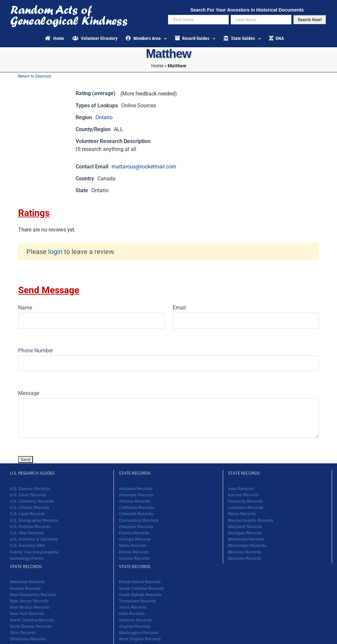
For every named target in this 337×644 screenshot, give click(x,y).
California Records (136, 508)
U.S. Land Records (28, 514)
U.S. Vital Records (27, 533)
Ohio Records (23, 633)
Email (179, 308)
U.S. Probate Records (30, 527)
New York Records (27, 614)
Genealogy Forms (27, 558)
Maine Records (242, 514)
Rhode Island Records (140, 582)
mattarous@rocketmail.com (144, 167)
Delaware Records (136, 527)
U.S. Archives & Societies (34, 539)
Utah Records (132, 614)
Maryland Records (245, 527)
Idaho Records (133, 546)
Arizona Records (135, 501)
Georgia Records (135, 539)
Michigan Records (245, 533)
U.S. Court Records (28, 495)
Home (157, 66)
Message (29, 393)
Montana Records (245, 558)
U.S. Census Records (30, 489)
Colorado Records (136, 514)
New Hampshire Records (33, 595)
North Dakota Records (31, 626)
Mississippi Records (247, 546)
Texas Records (133, 607)
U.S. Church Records (30, 508)
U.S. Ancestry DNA (28, 546)
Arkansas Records (136, 495)
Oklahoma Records (28, 639)
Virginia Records (135, 626)
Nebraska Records (27, 582)
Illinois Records (134, 552)
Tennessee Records (137, 601)
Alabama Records (135, 489)
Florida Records (134, 533)
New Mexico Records (30, 607)
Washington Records (139, 633)
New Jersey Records (29, 601)
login (55, 252)
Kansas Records (244, 495)
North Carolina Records (32, 620)
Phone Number (35, 351)
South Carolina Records (141, 589)
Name (25, 308)
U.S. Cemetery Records (32, 501)
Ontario (104, 117)
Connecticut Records (139, 520)
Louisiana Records (246, 508)
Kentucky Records (245, 501)
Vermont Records (135, 620)
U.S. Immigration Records (34, 520)
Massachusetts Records (251, 520)
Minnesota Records (246, 539)
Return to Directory (35, 76)
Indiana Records (134, 558)
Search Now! (310, 20)
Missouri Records (245, 552)
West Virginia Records (140, 639)
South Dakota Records (140, 595)
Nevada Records (25, 589)
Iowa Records (241, 489)
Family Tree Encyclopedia (34, 552)
